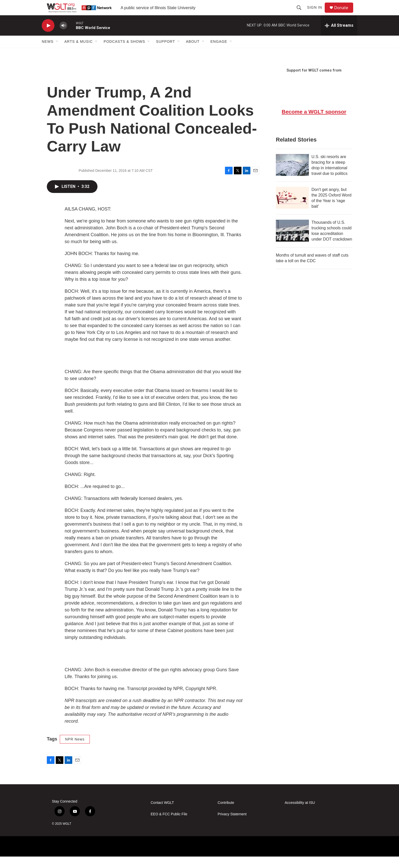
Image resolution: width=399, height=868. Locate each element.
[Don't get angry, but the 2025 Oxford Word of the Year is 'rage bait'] (292, 209)
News (48, 53)
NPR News (75, 751)
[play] (48, 37)
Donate (344, 13)
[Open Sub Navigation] (57, 53)
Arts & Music (79, 53)
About (193, 53)
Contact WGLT (162, 814)
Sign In (317, 13)
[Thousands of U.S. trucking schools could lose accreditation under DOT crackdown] (292, 242)
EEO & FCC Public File (169, 826)
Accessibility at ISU (300, 814)
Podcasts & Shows (124, 53)
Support (165, 53)
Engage (219, 53)
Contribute (226, 814)
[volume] (63, 37)
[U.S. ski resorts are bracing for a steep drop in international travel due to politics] (292, 176)
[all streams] (339, 37)
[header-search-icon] (301, 13)
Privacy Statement (232, 826)
